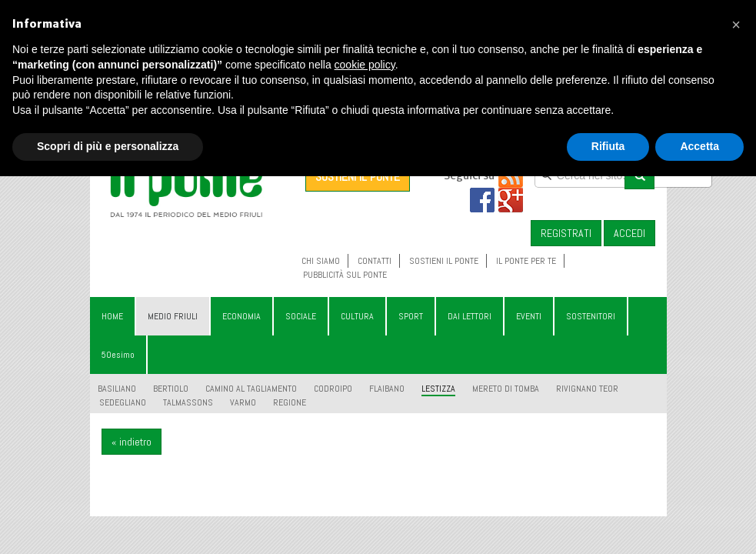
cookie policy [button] (365, 65)
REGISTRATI (566, 233)
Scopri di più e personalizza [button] (108, 146)
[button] (736, 25)
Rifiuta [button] (608, 146)
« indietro (132, 442)
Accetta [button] (699, 146)
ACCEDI (629, 233)
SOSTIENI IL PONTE (358, 177)
